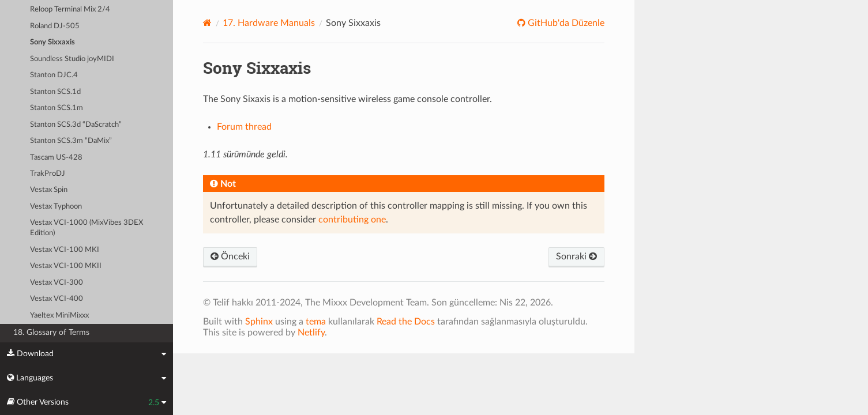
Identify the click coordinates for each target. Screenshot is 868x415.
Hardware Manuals (269, 23)
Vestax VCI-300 (57, 283)
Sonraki (576, 256)
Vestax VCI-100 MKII (66, 266)
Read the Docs (406, 322)
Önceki (230, 256)
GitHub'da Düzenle (565, 23)
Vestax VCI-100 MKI (65, 250)
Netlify (311, 333)
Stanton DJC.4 (54, 75)
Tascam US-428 (56, 158)
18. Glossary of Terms (51, 332)
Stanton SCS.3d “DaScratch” (76, 125)
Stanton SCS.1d (55, 92)
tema (316, 322)
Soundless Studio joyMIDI (72, 59)
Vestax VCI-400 (57, 299)
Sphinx (259, 322)
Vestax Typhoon (56, 207)
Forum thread (244, 127)
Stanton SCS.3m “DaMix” (71, 141)
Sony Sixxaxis (52, 42)
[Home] (207, 23)
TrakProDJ (48, 174)
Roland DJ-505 (55, 26)
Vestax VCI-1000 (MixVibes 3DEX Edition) (87, 228)
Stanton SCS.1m (57, 108)
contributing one (352, 220)
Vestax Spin (49, 190)
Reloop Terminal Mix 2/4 (70, 10)
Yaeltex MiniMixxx (59, 316)
